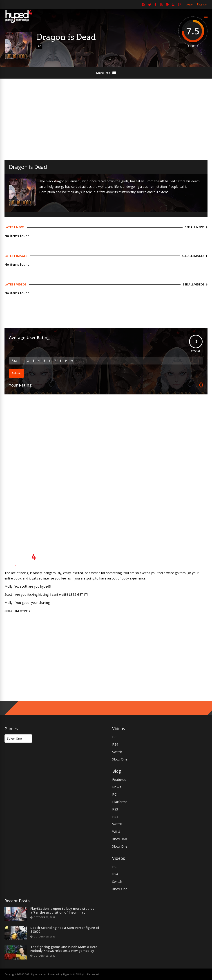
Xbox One (120, 759)
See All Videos (194, 284)
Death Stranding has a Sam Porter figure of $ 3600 (65, 930)
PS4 (115, 744)
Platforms (120, 802)
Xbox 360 (120, 839)
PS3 (115, 809)
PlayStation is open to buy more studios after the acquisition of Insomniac (62, 910)
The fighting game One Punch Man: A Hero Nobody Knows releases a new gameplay (64, 949)
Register (202, 4)
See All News (195, 227)
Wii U (116, 831)
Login (189, 4)
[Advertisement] (106, 119)
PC (39, 46)
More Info (103, 73)
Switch (117, 752)
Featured (119, 779)
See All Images (193, 256)
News (117, 787)
